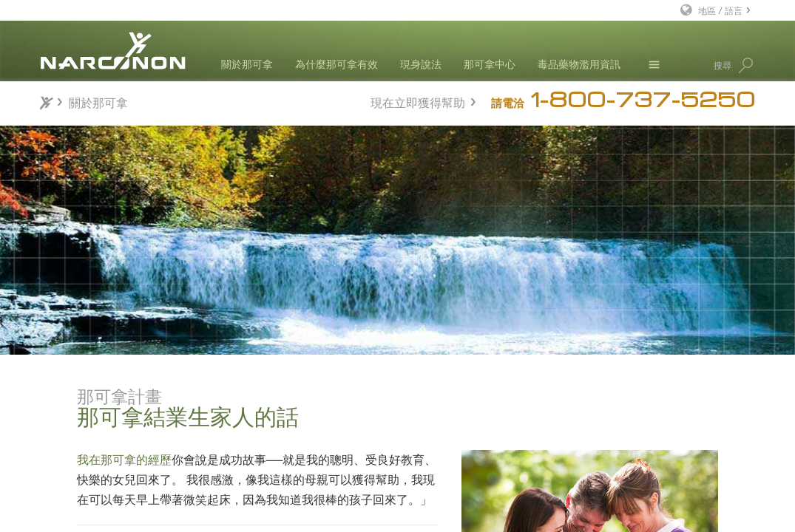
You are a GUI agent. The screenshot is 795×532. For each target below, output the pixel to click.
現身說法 (421, 64)
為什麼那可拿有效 (336, 64)
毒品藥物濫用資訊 (579, 64)
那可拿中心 (490, 64)
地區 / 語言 (720, 10)
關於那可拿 (247, 64)
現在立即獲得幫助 (418, 101)
